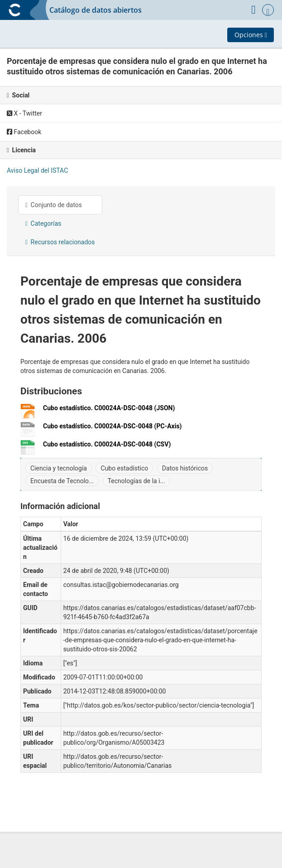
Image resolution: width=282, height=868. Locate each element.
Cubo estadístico (124, 468)
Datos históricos (185, 468)
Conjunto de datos (54, 205)
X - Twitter (24, 113)
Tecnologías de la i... (136, 481)
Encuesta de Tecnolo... (62, 481)
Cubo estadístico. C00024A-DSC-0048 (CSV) (107, 444)
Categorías (43, 223)
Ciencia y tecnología (59, 468)
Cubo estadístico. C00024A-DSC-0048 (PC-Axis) (112, 426)
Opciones (251, 35)
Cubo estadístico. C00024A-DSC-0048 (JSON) (109, 408)
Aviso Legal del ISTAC (37, 170)
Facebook (24, 132)
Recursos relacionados (60, 242)
